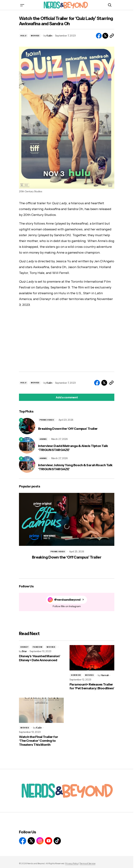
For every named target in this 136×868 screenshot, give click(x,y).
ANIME (43, 439)
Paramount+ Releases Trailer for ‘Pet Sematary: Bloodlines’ (92, 687)
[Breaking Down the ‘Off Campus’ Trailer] (27, 426)
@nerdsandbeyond (67, 600)
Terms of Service (88, 863)
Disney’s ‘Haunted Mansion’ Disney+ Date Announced (40, 658)
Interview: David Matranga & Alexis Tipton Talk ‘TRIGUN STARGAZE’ (73, 448)
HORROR (76, 675)
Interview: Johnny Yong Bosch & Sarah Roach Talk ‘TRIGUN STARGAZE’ (75, 467)
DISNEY (24, 647)
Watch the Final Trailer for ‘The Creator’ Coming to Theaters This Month (38, 741)
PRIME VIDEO (47, 420)
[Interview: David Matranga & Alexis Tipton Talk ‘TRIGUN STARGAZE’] (27, 445)
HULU (23, 36)
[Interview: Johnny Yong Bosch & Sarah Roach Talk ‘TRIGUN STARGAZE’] (27, 465)
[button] (22, 5)
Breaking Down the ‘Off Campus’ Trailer (68, 429)
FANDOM (37, 647)
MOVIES (35, 36)
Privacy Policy (72, 863)
